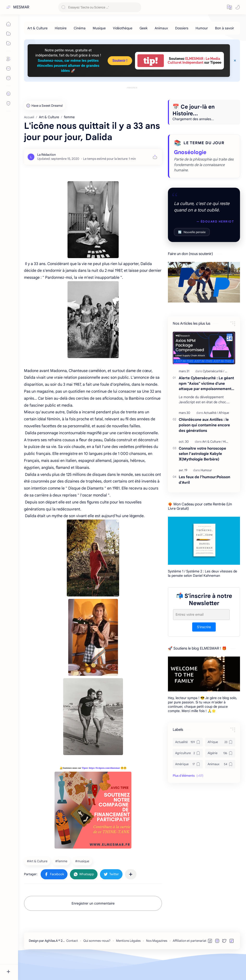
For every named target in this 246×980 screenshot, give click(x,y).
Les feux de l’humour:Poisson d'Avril (204, 480)
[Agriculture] (188, 753)
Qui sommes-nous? (97, 941)
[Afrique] (224, 413)
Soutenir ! (120, 61)
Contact (72, 941)
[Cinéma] (80, 28)
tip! (151, 61)
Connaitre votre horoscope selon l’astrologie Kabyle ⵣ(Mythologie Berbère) (202, 454)
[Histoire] (61, 28)
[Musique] (99, 28)
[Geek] (144, 28)
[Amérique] (188, 764)
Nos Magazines (157, 941)
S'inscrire (204, 627)
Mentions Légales (128, 941)
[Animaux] (161, 28)
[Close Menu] (235, 61)
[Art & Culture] (37, 28)
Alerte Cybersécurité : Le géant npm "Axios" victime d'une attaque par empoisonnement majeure (206, 384)
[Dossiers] (182, 28)
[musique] (83, 861)
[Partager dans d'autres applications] (131, 874)
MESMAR (21, 7)
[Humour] (202, 28)
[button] (229, 7)
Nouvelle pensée (192, 232)
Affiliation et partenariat (190, 941)
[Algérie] (220, 753)
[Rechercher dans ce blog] (100, 7)
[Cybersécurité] (213, 371)
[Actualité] (211, 413)
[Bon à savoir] (224, 28)
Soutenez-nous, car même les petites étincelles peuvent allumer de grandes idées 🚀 (68, 66)
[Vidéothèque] (123, 28)
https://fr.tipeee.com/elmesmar (104, 768)
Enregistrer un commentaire (93, 903)
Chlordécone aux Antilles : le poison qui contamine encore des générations (204, 425)
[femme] (62, 861)
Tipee (85, 768)
